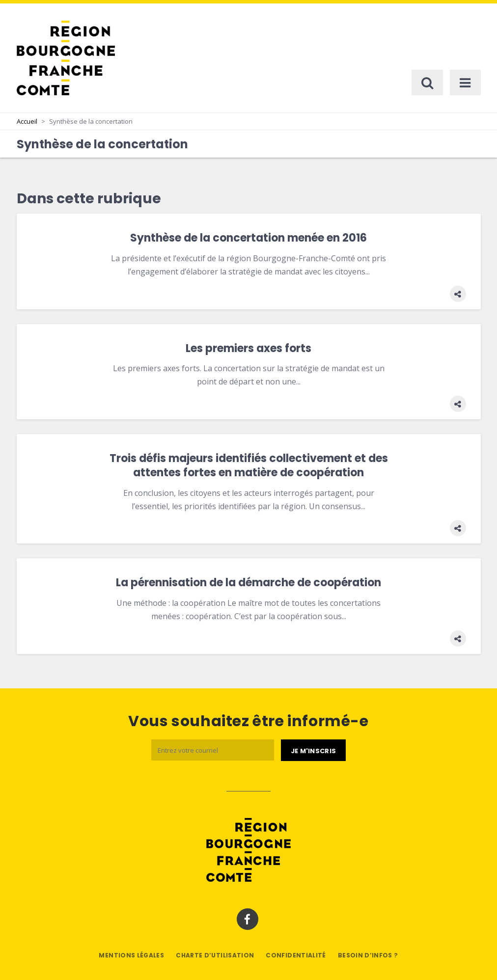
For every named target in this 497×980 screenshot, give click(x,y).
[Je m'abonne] (313, 750)
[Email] (213, 750)
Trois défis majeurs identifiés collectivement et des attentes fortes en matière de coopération (249, 465)
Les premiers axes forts (248, 348)
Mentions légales (131, 955)
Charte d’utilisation (215, 955)
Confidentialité (296, 955)
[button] (458, 294)
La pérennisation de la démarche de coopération (248, 583)
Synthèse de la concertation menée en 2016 (248, 238)
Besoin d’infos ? (368, 955)
